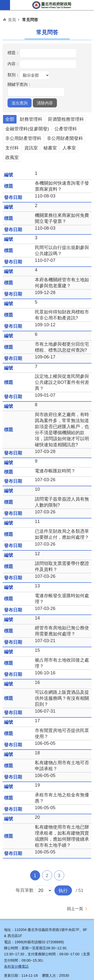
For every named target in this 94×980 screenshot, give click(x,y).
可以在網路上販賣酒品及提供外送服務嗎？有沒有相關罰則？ (62, 698)
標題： (14, 53)
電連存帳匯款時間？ (55, 471)
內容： (14, 64)
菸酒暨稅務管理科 (66, 119)
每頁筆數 (25, 890)
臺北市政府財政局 (52, 5)
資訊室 (31, 148)
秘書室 (50, 148)
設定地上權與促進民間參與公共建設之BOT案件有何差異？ (62, 382)
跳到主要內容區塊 (3, 3)
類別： (14, 75)
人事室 (69, 148)
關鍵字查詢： (20, 84)
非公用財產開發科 (65, 138)
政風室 (12, 157)
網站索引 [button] (5, 5)
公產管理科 (66, 129)
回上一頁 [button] (75, 909)
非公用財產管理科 (23, 138)
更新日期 (11, 975)
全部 (10, 119)
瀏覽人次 (49, 975)
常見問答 (30, 20)
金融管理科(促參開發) (27, 129)
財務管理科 (31, 119)
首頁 (12, 20)
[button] (20, 103)
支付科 (12, 148)
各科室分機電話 (16, 966)
